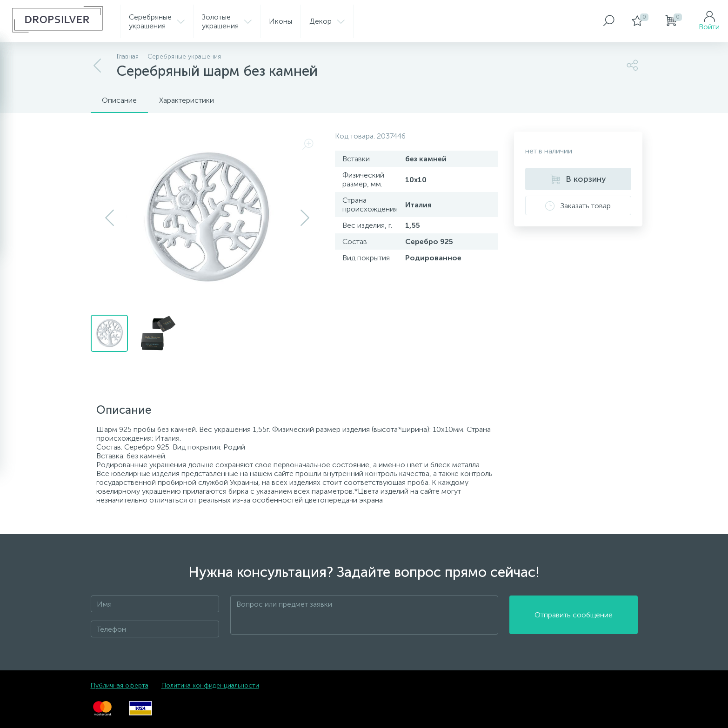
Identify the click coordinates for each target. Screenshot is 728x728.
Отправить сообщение (574, 615)
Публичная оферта (120, 685)
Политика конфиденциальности (210, 685)
